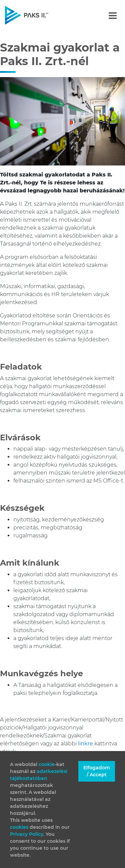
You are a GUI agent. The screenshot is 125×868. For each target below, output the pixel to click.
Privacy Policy (27, 834)
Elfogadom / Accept (97, 771)
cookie (47, 764)
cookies (20, 827)
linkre (86, 744)
